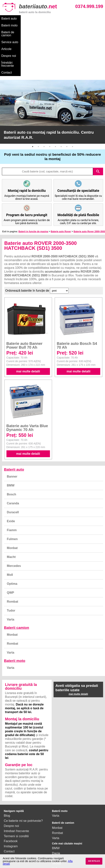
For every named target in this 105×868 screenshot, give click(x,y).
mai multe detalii (28, 324)
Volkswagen (60, 821)
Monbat (12, 501)
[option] (52, 65)
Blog (7, 768)
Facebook (11, 794)
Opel (55, 837)
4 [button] (50, 99)
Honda (57, 842)
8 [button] (73, 99)
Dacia (56, 806)
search (98, 124)
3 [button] (44, 99)
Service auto (75, 19)
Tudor (11, 563)
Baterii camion (17, 580)
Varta (11, 572)
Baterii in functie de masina (33, 184)
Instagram (11, 799)
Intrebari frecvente (16, 784)
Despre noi (9, 25)
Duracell (13, 465)
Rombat (13, 554)
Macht (11, 510)
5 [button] (55, 99)
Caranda (13, 456)
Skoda (56, 816)
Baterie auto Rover (61, 184)
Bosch (11, 447)
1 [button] (33, 99)
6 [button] (61, 99)
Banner (12, 429)
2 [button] (38, 99)
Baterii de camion (52, 19)
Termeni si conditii (16, 789)
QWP (10, 545)
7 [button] (67, 99)
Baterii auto (9, 19)
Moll (10, 528)
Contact (52, 25)
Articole (92, 19)
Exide (11, 474)
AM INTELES (94, 861)
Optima (12, 537)
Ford (55, 811)
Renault (57, 826)
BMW (11, 438)
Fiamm (12, 483)
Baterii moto (28, 19)
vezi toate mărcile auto (68, 847)
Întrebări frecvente (31, 25)
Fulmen (12, 492)
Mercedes (14, 519)
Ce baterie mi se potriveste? (23, 774)
